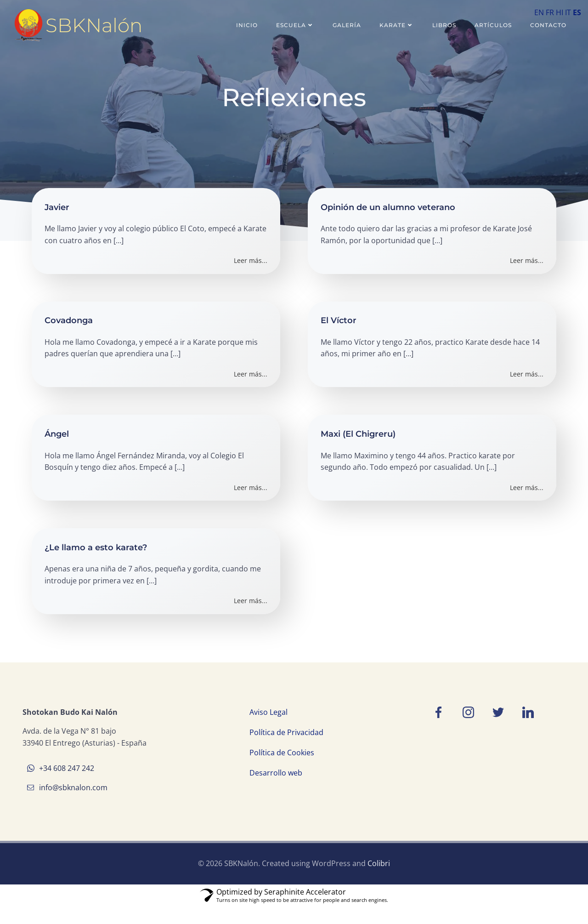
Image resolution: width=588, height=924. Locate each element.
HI (560, 12)
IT (568, 12)
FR (550, 12)
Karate (398, 25)
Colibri (379, 882)
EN (539, 12)
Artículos (495, 25)
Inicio (248, 25)
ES (577, 12)
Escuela (297, 25)
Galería (348, 25)
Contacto (550, 25)
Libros (446, 25)
